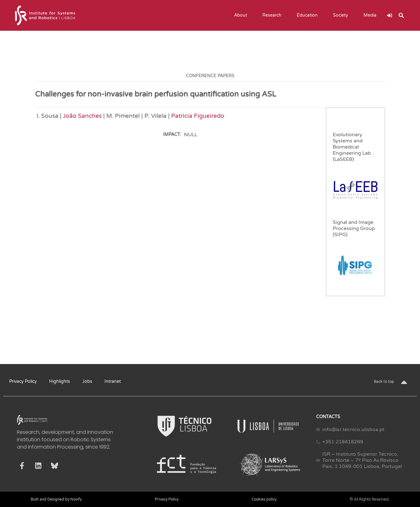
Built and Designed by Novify (56, 499)
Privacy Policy (23, 381)
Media (371, 15)
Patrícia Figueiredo (198, 116)
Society (342, 15)
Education (309, 15)
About (242, 15)
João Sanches (82, 116)
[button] (401, 15)
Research (273, 15)
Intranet (113, 381)
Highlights (60, 381)
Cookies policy (264, 499)
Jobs (87, 381)
